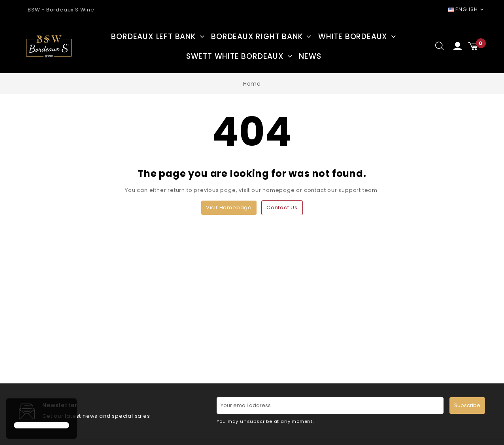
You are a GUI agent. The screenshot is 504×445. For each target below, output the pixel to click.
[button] (15, 411)
